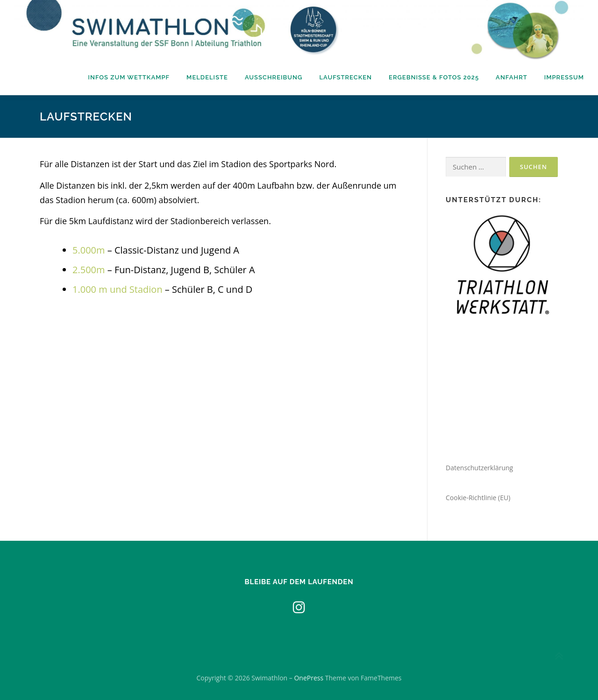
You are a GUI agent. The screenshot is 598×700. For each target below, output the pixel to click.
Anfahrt (512, 77)
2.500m (89, 270)
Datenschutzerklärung (479, 468)
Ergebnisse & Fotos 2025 (434, 77)
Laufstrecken (345, 77)
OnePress (309, 678)
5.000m (89, 250)
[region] (502, 266)
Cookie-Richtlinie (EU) (478, 498)
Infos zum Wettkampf (129, 77)
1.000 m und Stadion (117, 289)
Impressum (564, 77)
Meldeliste (207, 77)
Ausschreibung (274, 77)
